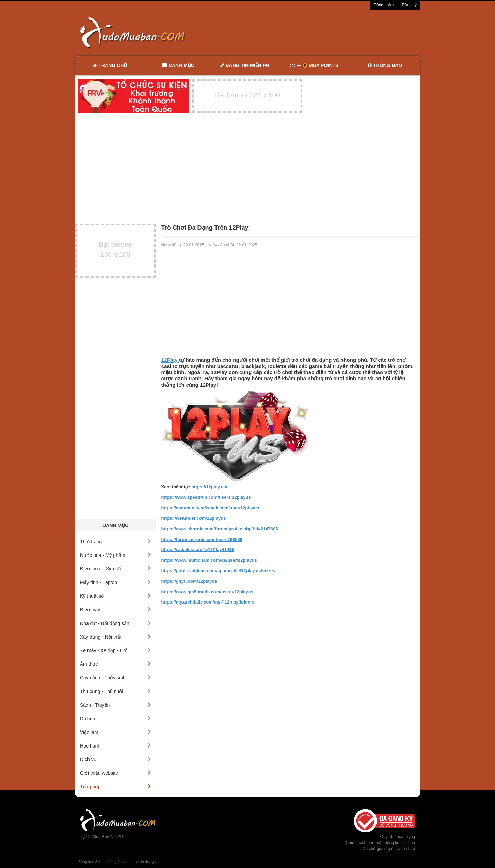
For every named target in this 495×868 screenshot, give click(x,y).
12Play (170, 360)
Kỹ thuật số (116, 596)
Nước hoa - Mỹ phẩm (116, 555)
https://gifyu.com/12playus (189, 581)
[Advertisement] (319, 32)
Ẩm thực (116, 664)
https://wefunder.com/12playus (194, 518)
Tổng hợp (116, 787)
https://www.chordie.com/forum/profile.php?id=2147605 (220, 529)
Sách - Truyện (116, 705)
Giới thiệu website (116, 773)
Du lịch (116, 719)
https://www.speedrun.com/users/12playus (206, 497)
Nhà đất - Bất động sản (116, 623)
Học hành (116, 746)
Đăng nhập (384, 5)
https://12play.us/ (209, 487)
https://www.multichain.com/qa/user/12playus (209, 560)
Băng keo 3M (89, 862)
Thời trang (116, 542)
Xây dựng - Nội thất (116, 637)
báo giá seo (117, 862)
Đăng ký (409, 5)
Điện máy (116, 610)
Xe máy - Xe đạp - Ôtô (116, 650)
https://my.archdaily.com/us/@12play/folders (208, 602)
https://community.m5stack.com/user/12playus (210, 508)
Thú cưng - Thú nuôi (116, 691)
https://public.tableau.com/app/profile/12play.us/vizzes (218, 571)
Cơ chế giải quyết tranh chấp (389, 849)
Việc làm (116, 732)
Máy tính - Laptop (116, 582)
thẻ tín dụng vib (146, 862)
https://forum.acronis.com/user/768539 (202, 539)
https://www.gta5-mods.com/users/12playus (207, 592)
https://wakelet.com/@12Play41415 (198, 550)
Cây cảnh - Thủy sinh (116, 678)
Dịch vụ (116, 759)
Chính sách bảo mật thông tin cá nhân (380, 843)
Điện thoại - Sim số (116, 569)
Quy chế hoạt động (398, 837)
